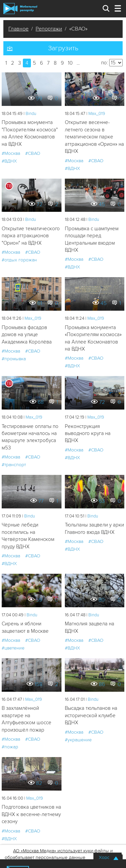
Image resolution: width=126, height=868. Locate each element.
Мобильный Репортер (20, 9)
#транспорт (14, 465)
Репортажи (49, 29)
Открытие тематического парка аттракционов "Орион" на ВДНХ (31, 236)
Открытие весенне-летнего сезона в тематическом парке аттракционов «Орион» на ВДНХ (94, 137)
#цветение (13, 648)
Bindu (31, 114)
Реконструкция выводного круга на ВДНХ (88, 433)
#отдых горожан (19, 260)
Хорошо (108, 857)
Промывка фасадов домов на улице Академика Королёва (27, 335)
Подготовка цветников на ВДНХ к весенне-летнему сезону (31, 814)
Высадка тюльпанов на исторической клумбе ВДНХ (91, 715)
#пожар (10, 747)
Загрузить (63, 48)
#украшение (78, 740)
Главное (18, 29)
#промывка (14, 359)
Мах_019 (97, 114)
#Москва (11, 153)
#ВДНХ (9, 161)
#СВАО (33, 153)
